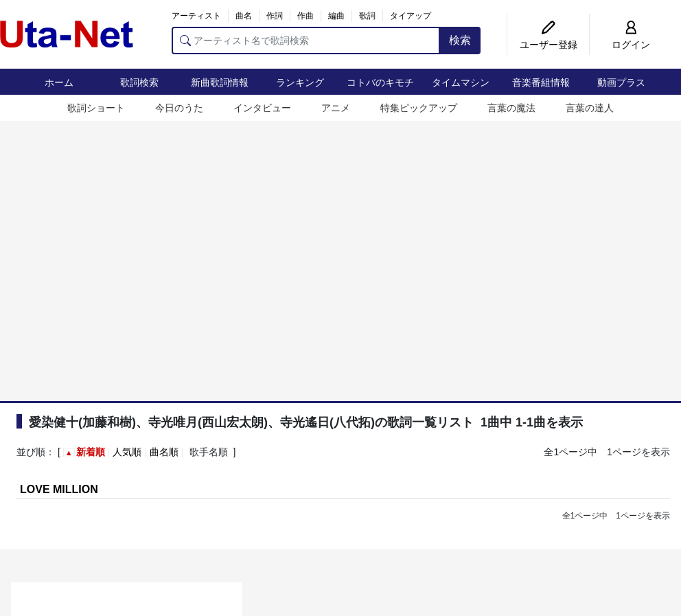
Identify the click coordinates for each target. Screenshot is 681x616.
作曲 (305, 16)
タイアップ (411, 16)
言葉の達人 (590, 108)
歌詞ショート (96, 108)
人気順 (127, 452)
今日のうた (179, 108)
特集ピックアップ (419, 108)
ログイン (631, 45)
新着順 (91, 452)
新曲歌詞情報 (220, 82)
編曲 (336, 16)
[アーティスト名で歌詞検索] (306, 41)
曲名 (244, 16)
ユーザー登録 (549, 45)
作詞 (275, 16)
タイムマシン (461, 82)
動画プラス (621, 82)
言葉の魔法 (511, 108)
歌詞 (367, 16)
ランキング (300, 82)
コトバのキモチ (380, 82)
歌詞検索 (139, 82)
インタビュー (262, 108)
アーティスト (196, 16)
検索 (460, 40)
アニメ (336, 108)
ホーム (59, 82)
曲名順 (164, 452)
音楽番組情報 (541, 82)
